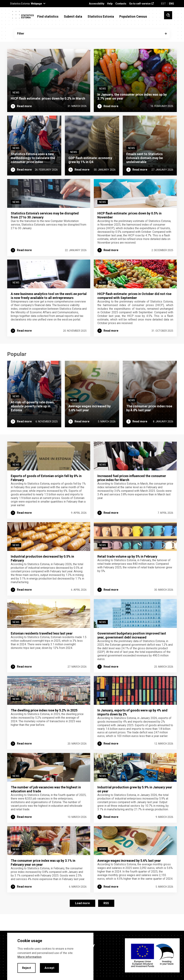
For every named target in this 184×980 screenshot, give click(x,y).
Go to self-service (140, 4)
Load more (82, 919)
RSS (106, 919)
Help (110, 4)
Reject (27, 968)
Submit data (73, 17)
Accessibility (97, 4)
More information (29, 957)
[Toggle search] (168, 15)
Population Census (133, 17)
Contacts (121, 4)
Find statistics (48, 17)
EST (163, 4)
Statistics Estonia (101, 17)
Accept (49, 968)
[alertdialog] (50, 956)
